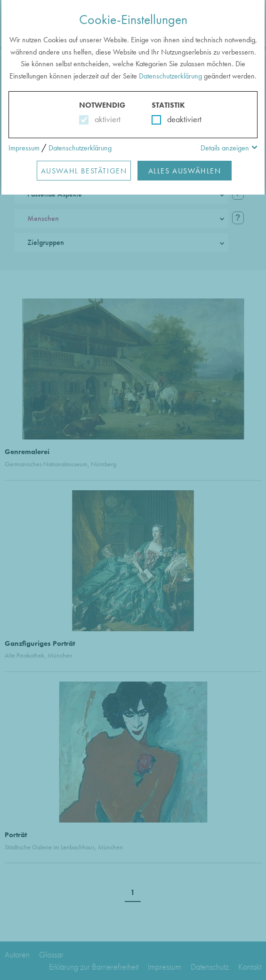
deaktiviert (178, 119)
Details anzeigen (225, 148)
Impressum (24, 148)
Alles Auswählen (185, 171)
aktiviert (106, 119)
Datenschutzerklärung (170, 76)
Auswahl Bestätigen (84, 171)
